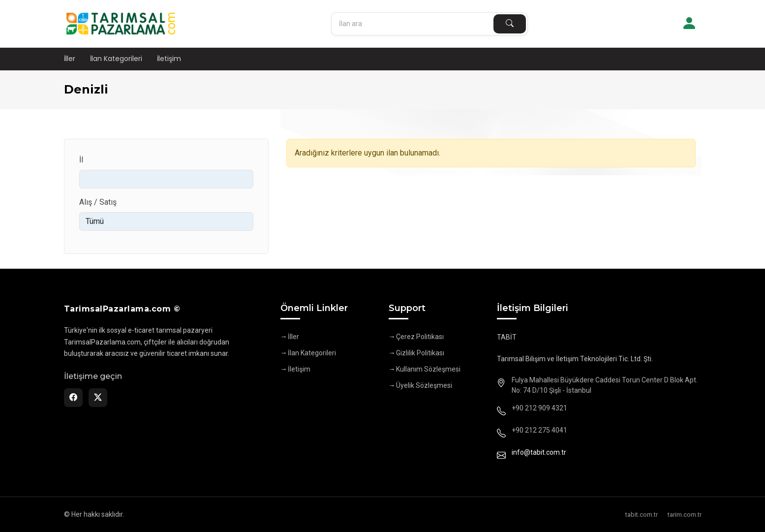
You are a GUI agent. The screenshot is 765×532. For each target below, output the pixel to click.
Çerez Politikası (420, 337)
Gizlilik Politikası (420, 353)
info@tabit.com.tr (539, 452)
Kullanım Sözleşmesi (428, 369)
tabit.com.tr (642, 515)
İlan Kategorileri (116, 59)
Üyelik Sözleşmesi (424, 385)
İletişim (169, 59)
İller (70, 59)
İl (81, 160)
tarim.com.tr (685, 515)
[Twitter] (98, 398)
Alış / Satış (98, 202)
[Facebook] (73, 398)
